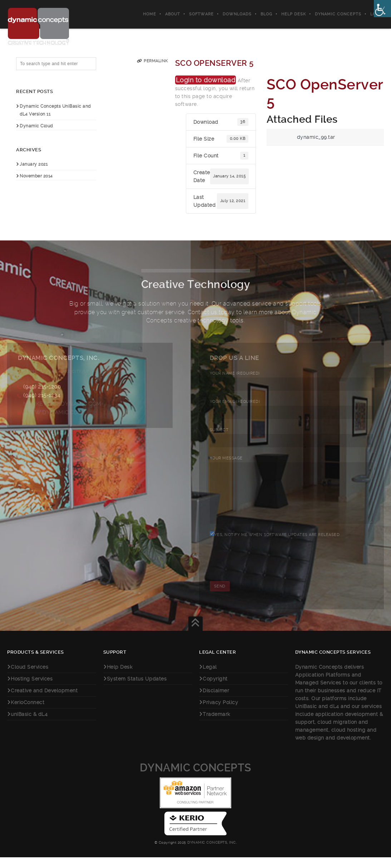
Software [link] (201, 14)
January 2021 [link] (34, 164)
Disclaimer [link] (216, 701)
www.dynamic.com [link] (53, 413)
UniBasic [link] (306, 717)
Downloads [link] (237, 14)
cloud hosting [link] (349, 741)
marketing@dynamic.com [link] (62, 404)
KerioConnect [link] (28, 713)
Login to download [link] (206, 80)
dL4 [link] (334, 717)
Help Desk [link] (294, 14)
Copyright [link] (215, 689)
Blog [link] (266, 14)
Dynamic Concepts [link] (338, 14)
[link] (382, 9)
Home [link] (150, 14)
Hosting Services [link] (32, 689)
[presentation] (264, 576)
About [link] (173, 14)
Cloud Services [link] (29, 678)
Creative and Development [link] (44, 701)
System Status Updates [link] (137, 689)
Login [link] (377, 14)
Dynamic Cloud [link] (36, 126)
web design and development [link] (333, 748)
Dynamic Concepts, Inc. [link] (212, 853)
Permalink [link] (156, 61)
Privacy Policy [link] (220, 713)
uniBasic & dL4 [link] (29, 725)
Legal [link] (210, 678)
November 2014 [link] (36, 176)
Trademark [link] (216, 725)
